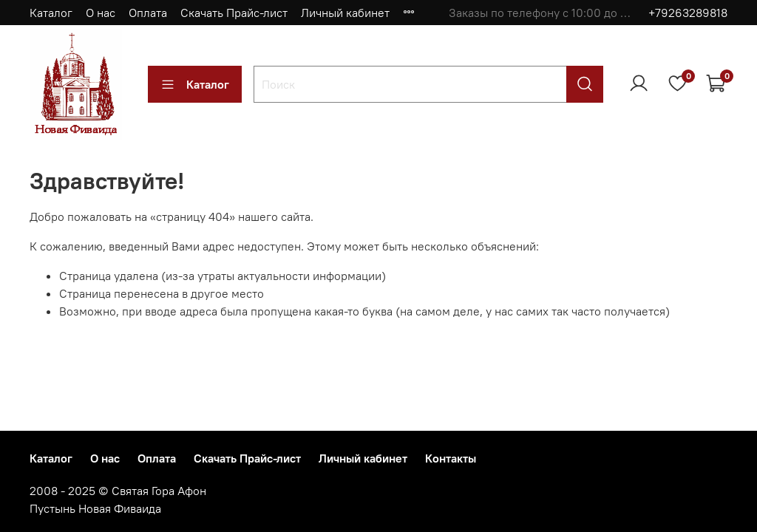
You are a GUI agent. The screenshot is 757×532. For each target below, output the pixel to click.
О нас (101, 13)
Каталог (51, 13)
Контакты (451, 458)
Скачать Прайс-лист (234, 13)
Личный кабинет (345, 13)
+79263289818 (688, 13)
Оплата (148, 13)
